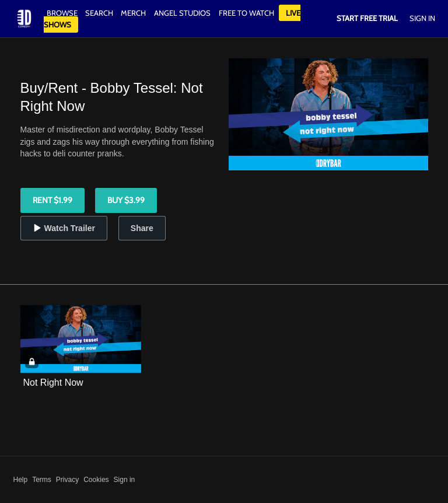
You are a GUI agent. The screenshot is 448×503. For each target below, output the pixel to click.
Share (142, 228)
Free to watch (246, 13)
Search (100, 13)
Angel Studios (182, 13)
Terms (42, 480)
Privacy (67, 480)
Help (21, 480)
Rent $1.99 (52, 200)
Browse (63, 13)
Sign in (125, 480)
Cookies (96, 480)
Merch (133, 13)
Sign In (422, 18)
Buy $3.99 (126, 200)
